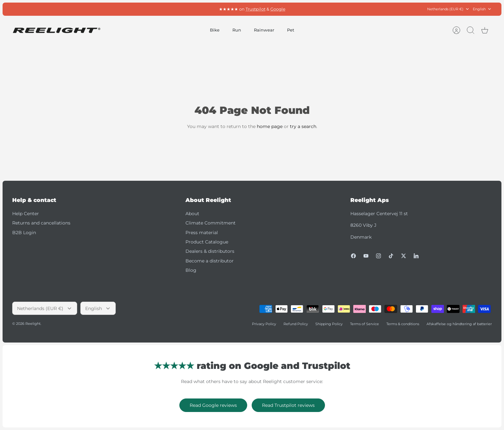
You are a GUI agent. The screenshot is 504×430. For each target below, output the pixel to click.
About (192, 214)
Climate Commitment (211, 223)
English (482, 9)
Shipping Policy (329, 324)
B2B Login (24, 233)
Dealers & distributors (210, 251)
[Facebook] (353, 256)
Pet (291, 30)
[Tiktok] (391, 256)
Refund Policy (296, 324)
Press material (202, 233)
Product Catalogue (207, 242)
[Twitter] (404, 256)
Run (237, 30)
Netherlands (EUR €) (448, 9)
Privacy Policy (264, 324)
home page (270, 126)
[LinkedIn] (416, 256)
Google (278, 9)
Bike (215, 30)
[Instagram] (378, 256)
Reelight (33, 324)
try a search (303, 126)
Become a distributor (210, 261)
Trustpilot (256, 9)
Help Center (26, 214)
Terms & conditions (403, 324)
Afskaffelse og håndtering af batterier (459, 324)
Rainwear (264, 30)
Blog (191, 270)
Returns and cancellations (41, 223)
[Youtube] (366, 256)
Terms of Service (364, 324)
